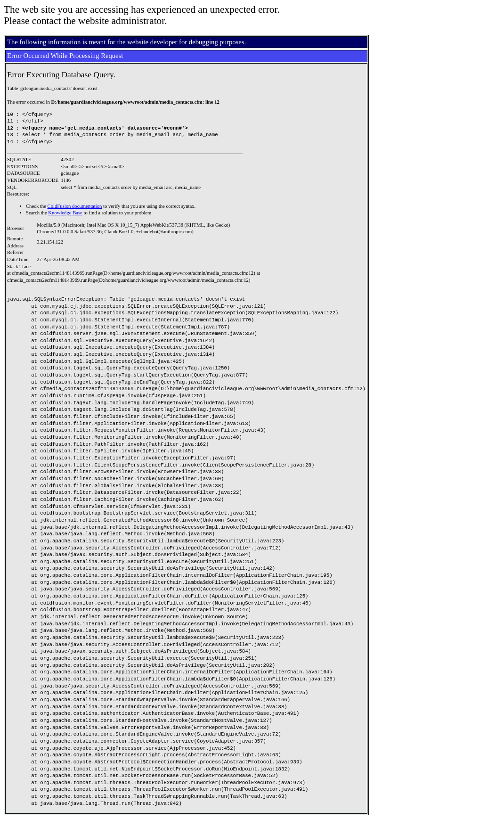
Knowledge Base (65, 213)
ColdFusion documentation (75, 206)
